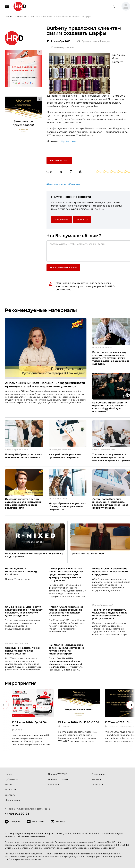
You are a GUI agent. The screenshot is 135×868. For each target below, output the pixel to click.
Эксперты (10, 795)
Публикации (12, 779)
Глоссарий (97, 785)
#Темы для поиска (56, 184)
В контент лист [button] (59, 160)
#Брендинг (75, 184)
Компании (10, 790)
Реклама (96, 779)
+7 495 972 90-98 (17, 814)
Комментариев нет (61, 47)
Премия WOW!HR (58, 774)
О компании (98, 774)
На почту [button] (82, 220)
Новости (9, 774)
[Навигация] (7, 6)
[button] (125, 6)
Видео (8, 785)
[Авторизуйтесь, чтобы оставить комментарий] (88, 251)
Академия (53, 785)
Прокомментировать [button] (63, 268)
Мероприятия (12, 800)
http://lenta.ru (68, 141)
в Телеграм (61, 220)
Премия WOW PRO (59, 779)
